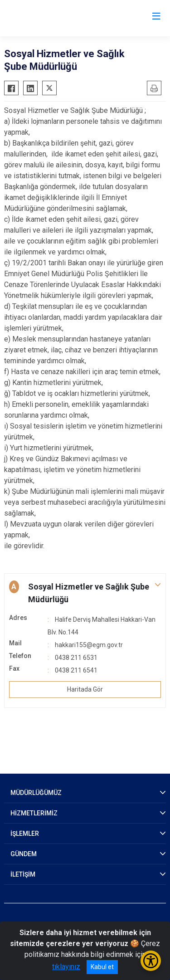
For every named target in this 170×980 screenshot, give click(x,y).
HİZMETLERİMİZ (34, 813)
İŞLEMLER (25, 834)
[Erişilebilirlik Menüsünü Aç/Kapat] (151, 961)
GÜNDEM (24, 854)
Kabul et (102, 967)
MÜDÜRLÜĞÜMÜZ (36, 793)
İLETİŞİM (23, 874)
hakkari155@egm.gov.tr (89, 645)
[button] (85, 593)
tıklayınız (66, 967)
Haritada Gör (85, 689)
